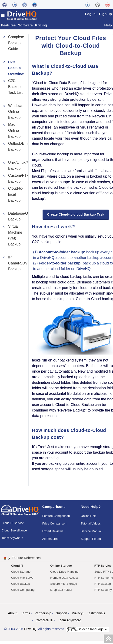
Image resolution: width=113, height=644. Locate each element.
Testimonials (96, 614)
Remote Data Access (64, 578)
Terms (26, 614)
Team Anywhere (12, 538)
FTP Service (103, 566)
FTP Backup (103, 584)
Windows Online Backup (16, 112)
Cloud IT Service (13, 523)
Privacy (77, 614)
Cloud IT (17, 566)
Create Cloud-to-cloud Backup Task (76, 215)
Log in (90, 14)
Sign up (105, 14)
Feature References (26, 558)
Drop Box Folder (61, 590)
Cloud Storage (21, 572)
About (12, 614)
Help (108, 25)
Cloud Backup (21, 584)
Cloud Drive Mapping (64, 572)
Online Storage (61, 566)
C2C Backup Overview (16, 68)
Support (61, 614)
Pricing (41, 25)
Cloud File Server (23, 578)
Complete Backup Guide (16, 43)
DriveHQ (30, 629)
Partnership (43, 614)
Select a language (87, 630)
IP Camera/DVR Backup (19, 263)
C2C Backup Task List (15, 87)
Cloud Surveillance (14, 531)
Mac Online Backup (14, 131)
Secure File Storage (64, 584)
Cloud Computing (23, 590)
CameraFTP (44, 621)
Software (25, 25)
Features (8, 25)
